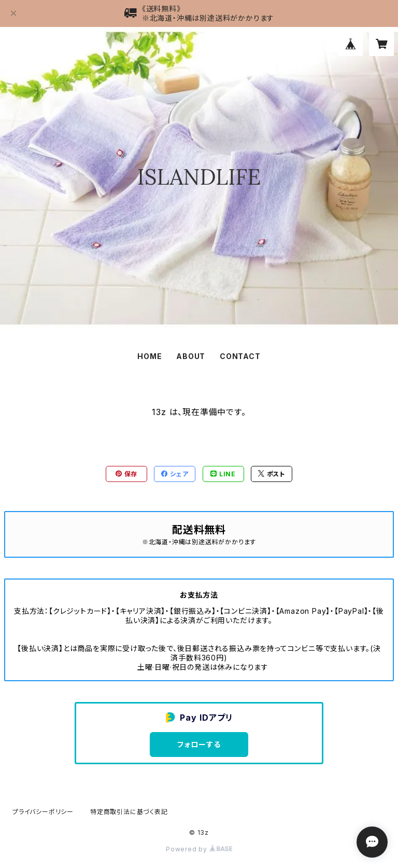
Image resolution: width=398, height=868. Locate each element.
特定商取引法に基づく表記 (129, 812)
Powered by (199, 849)
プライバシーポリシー (43, 812)
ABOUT (191, 356)
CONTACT (240, 356)
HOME (150, 356)
